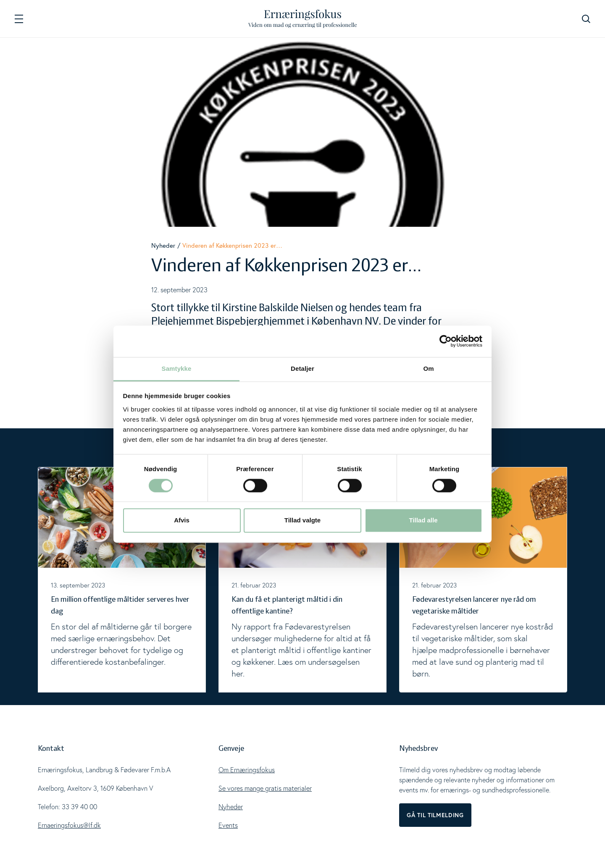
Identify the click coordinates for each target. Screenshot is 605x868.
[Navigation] (19, 19)
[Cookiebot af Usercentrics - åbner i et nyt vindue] (446, 341)
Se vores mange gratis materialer (265, 788)
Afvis (182, 521)
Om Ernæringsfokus (247, 770)
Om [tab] (428, 368)
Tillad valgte (302, 521)
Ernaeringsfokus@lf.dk (69, 825)
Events (228, 825)
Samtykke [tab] (177, 368)
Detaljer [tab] (302, 368)
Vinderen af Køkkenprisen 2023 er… (232, 245)
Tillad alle (423, 521)
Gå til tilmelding (435, 815)
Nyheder (163, 245)
